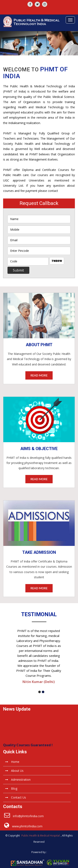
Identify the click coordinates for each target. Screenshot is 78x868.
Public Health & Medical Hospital (41, 836)
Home (12, 762)
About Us (14, 771)
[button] (6, 43)
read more (39, 375)
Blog (11, 788)
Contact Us (16, 797)
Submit (18, 270)
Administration (18, 780)
